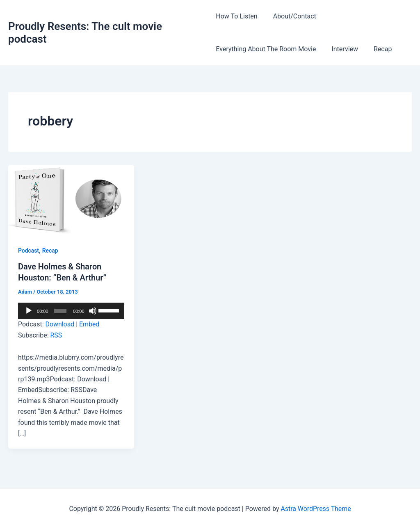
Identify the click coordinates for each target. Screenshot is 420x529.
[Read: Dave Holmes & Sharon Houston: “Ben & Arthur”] (71, 200)
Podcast (29, 251)
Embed (90, 323)
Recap (378, 49)
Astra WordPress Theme (316, 508)
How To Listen (236, 16)
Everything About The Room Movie (266, 49)
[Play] (29, 310)
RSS (56, 334)
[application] (71, 310)
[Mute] (93, 310)
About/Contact (292, 16)
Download (60, 323)
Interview (342, 49)
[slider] (60, 310)
